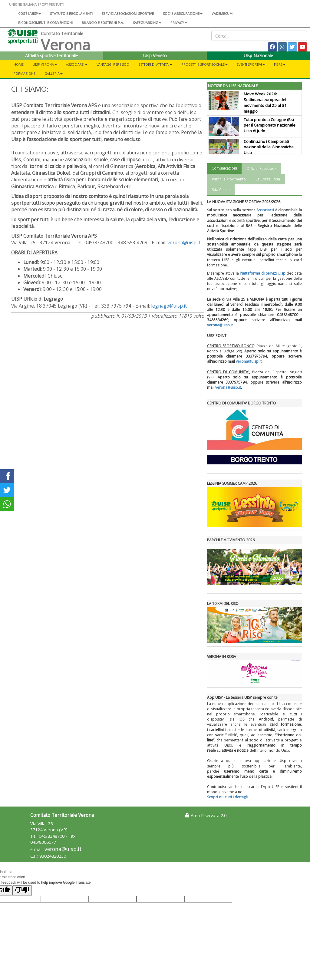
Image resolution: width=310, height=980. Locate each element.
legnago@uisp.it (169, 306)
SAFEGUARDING (147, 23)
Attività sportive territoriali (52, 56)
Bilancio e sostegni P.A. (103, 23)
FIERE (280, 64)
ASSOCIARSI (77, 64)
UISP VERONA (45, 64)
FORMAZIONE (25, 73)
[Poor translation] (22, 891)
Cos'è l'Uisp (30, 13)
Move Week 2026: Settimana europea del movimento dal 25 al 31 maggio (265, 102)
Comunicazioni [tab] (224, 168)
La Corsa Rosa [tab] (268, 179)
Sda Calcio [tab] (221, 190)
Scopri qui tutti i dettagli (227, 797)
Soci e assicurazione (183, 13)
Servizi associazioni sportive (128, 13)
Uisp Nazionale (258, 56)
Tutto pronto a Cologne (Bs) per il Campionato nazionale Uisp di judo (270, 125)
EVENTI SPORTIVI (251, 64)
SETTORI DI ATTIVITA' (155, 64)
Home (19, 64)
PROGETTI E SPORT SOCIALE (204, 64)
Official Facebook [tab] (261, 168)
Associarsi (265, 210)
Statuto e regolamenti (71, 13)
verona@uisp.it (184, 243)
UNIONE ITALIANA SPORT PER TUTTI (36, 4)
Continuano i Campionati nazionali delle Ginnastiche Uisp (269, 147)
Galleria (54, 73)
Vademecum (222, 13)
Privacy (179, 23)
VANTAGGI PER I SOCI (113, 64)
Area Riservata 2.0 (206, 815)
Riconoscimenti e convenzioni (45, 23)
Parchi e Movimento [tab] (229, 179)
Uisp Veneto (155, 56)
